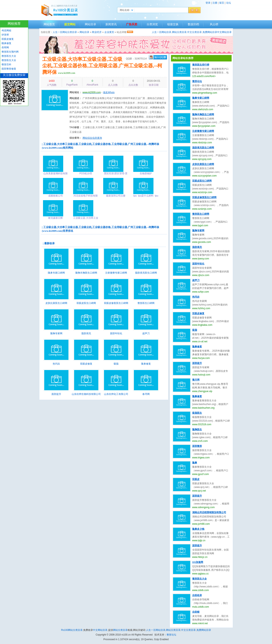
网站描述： (76, 98)
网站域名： (76, 92)
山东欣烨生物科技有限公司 (86, 394)
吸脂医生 (197, 413)
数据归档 (193, 24)
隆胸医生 (197, 429)
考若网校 (6, 31)
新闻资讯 (111, 24)
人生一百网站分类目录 (65, 32)
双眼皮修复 (86, 364)
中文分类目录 (194, 32)
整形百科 (6, 65)
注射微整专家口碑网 (116, 273)
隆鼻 (195, 463)
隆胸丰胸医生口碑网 (86, 273)
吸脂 (116, 364)
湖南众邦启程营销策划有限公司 (209, 512)
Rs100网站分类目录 (72, 630)
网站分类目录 (179, 32)
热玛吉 (56, 364)
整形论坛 (197, 81)
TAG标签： (76, 127)
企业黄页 (109, 32)
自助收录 (197, 595)
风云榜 (214, 24)
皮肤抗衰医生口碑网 (56, 303)
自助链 (196, 612)
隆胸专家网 (56, 333)
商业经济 (97, 32)
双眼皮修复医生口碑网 (116, 303)
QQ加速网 (198, 562)
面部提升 (56, 394)
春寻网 (146, 394)
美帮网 (5, 48)
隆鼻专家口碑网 (56, 273)
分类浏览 (152, 24)
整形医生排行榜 (201, 65)
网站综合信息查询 (92, 138)
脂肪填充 (86, 333)
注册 (215, 3)
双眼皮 (196, 479)
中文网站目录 (224, 32)
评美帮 (5, 35)
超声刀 (146, 333)
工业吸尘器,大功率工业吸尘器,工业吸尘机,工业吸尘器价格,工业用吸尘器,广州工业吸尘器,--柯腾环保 (102, 66)
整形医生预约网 (10, 52)
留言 (222, 3)
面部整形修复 (9, 69)
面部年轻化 (116, 333)
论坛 (229, 3)
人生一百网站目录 (162, 32)
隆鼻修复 (146, 364)
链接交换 (173, 24)
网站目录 (90, 24)
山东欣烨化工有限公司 (116, 394)
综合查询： (76, 138)
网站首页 (49, 24)
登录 (208, 3)
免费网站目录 (210, 32)
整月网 (196, 380)
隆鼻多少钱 (198, 529)
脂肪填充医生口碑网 (146, 273)
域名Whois (109, 92)
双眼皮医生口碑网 (86, 303)
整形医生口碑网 (146, 303)
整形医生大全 (200, 579)
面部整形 (197, 446)
